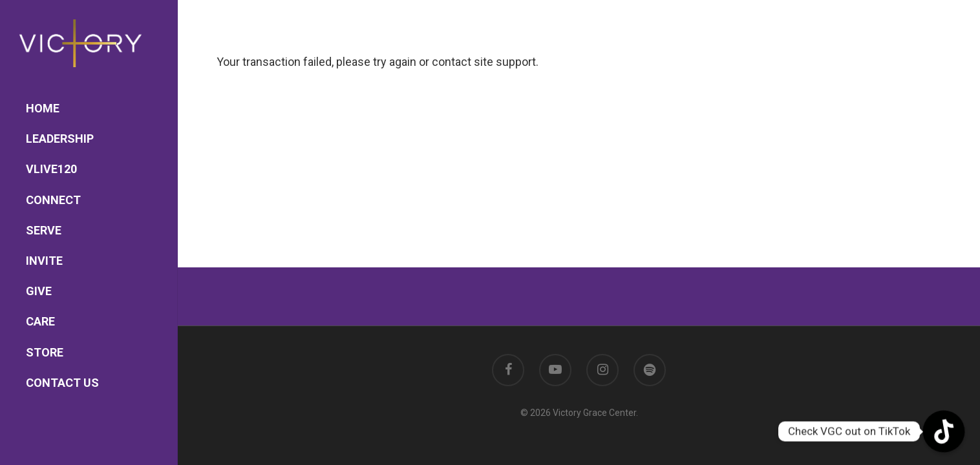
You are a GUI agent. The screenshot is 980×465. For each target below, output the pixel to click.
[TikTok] (944, 431)
